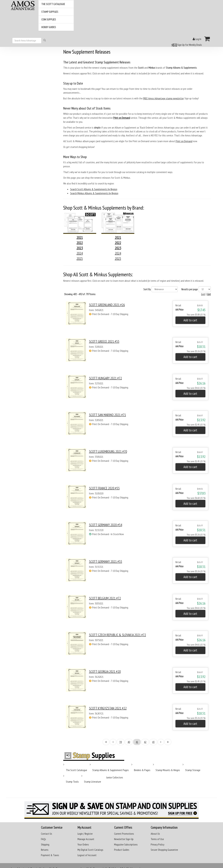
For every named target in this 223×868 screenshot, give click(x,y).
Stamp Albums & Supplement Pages (111, 770)
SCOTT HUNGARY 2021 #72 (105, 378)
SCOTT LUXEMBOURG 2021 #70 (108, 451)
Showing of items (80, 294)
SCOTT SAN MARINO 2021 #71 (107, 415)
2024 (80, 253)
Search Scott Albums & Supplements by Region (94, 189)
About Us (155, 834)
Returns (45, 850)
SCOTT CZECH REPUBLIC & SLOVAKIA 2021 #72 (118, 635)
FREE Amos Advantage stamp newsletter (163, 98)
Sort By (147, 289)
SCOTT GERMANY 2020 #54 (106, 525)
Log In (197, 39)
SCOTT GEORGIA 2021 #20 (105, 672)
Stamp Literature (93, 782)
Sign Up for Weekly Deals (186, 45)
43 (153, 742)
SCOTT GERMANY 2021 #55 (106, 561)
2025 (80, 258)
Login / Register (85, 834)
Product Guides (122, 850)
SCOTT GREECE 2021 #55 (104, 341)
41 (137, 742)
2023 (80, 248)
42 (145, 742)
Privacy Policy (157, 844)
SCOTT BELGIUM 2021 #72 (105, 598)
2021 (80, 238)
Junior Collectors (115, 777)
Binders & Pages (142, 770)
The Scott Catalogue (76, 770)
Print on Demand (184, 141)
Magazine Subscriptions (126, 844)
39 (121, 742)
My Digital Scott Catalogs (90, 850)
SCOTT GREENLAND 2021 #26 (107, 305)
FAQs (43, 839)
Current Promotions (124, 834)
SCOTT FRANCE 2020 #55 (104, 488)
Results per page (190, 289)
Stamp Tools (72, 782)
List (209, 294)
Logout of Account (87, 855)
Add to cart (190, 320)
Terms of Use (157, 839)
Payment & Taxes (50, 855)
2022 (80, 243)
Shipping (45, 844)
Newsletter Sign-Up (124, 839)
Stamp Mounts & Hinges (168, 770)
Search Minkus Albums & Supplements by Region (94, 193)
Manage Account (86, 839)
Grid (203, 294)
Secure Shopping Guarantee (164, 850)
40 (129, 742)
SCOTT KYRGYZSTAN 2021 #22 (108, 708)
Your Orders (83, 844)
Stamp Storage (193, 770)
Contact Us (47, 834)
